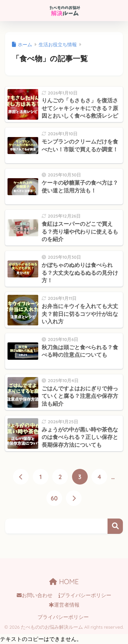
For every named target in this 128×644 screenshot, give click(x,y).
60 (54, 498)
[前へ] (21, 477)
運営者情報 (64, 605)
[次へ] (74, 498)
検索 (115, 526)
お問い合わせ (35, 595)
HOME (64, 582)
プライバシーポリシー (85, 595)
